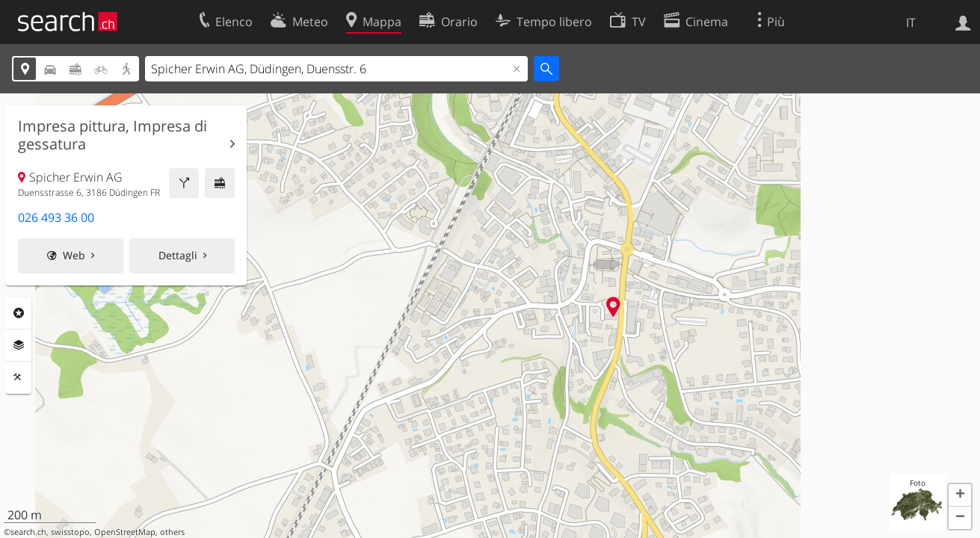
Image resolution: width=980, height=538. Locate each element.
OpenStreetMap (125, 532)
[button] (960, 495)
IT (911, 22)
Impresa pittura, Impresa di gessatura (113, 135)
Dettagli (178, 255)
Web (74, 255)
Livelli (19, 345)
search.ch (28, 532)
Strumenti (19, 377)
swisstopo (70, 532)
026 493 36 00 (56, 217)
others (172, 532)
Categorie (19, 313)
